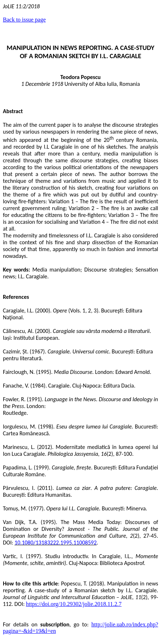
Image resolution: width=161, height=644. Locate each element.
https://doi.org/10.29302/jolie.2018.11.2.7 (74, 604)
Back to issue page (24, 20)
